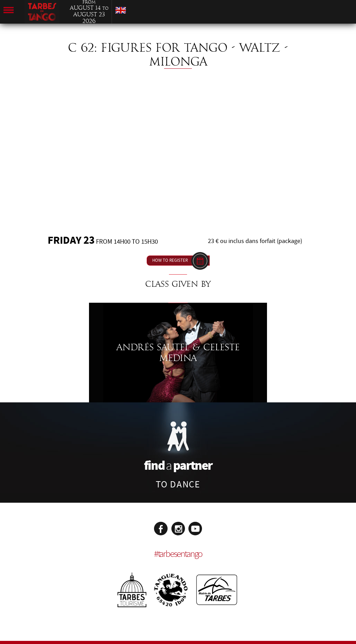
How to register (170, 260)
